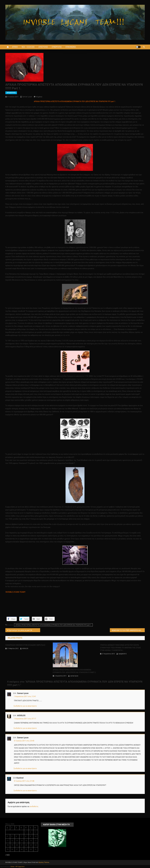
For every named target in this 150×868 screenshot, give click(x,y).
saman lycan (27, 97)
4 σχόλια (39, 97)
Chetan (12, 867)
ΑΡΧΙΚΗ (15, 47)
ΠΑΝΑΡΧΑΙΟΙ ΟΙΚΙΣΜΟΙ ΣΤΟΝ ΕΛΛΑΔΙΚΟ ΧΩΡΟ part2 (25, 645)
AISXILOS (25, 649)
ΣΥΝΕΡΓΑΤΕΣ (57, 47)
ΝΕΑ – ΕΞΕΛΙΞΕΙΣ (28, 47)
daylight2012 (123, 654)
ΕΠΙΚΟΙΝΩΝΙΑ (71, 47)
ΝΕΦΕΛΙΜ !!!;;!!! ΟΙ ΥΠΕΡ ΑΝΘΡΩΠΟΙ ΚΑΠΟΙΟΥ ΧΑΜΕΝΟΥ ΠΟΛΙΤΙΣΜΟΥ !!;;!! (128, 630)
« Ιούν (8, 855)
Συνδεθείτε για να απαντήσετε (25, 706)
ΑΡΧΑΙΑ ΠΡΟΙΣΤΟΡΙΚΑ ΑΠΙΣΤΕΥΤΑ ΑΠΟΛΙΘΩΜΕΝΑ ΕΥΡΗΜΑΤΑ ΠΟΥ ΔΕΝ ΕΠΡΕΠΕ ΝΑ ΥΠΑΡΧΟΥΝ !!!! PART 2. (74, 671)
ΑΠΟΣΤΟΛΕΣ (43, 47)
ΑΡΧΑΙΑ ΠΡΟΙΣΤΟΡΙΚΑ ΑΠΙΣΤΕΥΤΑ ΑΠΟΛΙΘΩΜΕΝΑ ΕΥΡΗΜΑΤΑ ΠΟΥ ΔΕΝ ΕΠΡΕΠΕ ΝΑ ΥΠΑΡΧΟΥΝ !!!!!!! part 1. (53, 625)
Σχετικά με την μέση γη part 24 (20, 630)
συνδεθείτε (34, 806)
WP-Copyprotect (20, 867)
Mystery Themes (44, 862)
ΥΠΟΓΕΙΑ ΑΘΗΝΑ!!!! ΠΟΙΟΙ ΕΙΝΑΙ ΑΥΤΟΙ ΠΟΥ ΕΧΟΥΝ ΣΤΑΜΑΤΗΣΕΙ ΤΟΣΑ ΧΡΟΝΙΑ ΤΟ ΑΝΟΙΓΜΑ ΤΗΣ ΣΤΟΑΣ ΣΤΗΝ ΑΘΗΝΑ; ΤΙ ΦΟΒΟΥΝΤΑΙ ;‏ (120, 648)
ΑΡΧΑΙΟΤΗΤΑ (11, 93)
